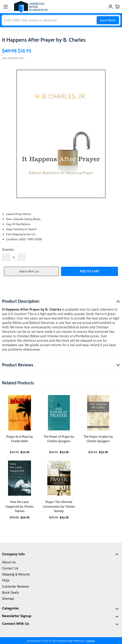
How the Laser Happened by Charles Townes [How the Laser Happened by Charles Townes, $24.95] (20, 506)
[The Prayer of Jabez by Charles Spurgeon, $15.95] (98, 413)
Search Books (108, 20)
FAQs (6, 580)
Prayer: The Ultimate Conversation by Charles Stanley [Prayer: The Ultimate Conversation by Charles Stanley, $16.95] (59, 506)
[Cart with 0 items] (117, 7)
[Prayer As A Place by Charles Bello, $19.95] (20, 413)
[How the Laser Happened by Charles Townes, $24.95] (20, 478)
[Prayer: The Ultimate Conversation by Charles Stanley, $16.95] (59, 478)
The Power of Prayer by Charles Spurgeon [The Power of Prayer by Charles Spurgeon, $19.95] (59, 439)
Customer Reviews (16, 586)
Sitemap (8, 599)
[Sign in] (110, 7)
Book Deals (10, 592)
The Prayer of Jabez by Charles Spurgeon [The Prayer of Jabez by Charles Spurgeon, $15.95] (98, 439)
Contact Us (10, 568)
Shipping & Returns (16, 574)
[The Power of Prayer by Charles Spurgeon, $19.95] (59, 413)
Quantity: (8, 249)
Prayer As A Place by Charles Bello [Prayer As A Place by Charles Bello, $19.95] (20, 439)
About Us (9, 562)
